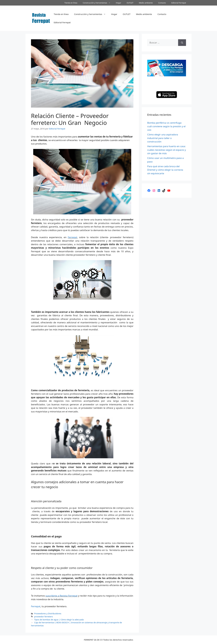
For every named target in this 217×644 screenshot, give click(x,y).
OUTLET (130, 3)
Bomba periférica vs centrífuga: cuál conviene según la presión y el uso (166, 126)
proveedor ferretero (44, 617)
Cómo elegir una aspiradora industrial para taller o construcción (163, 138)
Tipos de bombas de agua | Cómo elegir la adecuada (59, 620)
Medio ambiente (146, 3)
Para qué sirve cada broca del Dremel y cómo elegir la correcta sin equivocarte (165, 170)
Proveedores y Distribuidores (48, 614)
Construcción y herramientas (98, 3)
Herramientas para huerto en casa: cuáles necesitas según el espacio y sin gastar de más (167, 150)
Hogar (118, 3)
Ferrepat (73, 237)
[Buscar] (182, 43)
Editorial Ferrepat (179, 3)
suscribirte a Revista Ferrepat (62, 596)
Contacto (162, 3)
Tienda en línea (71, 3)
